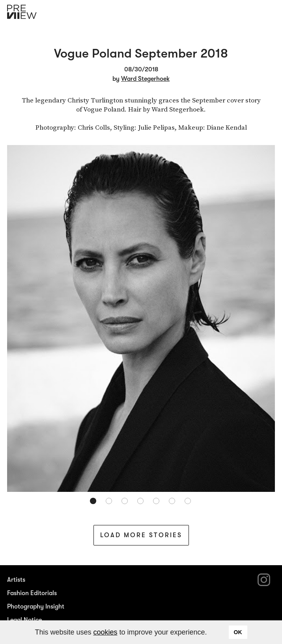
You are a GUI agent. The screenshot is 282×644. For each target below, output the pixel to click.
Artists (16, 580)
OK (238, 632)
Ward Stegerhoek (145, 79)
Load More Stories (141, 535)
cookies (105, 632)
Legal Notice (24, 620)
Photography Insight (36, 607)
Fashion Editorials (32, 593)
